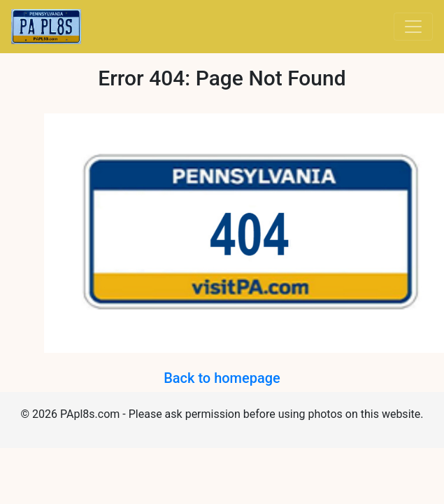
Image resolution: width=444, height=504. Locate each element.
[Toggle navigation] (413, 27)
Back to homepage (222, 378)
